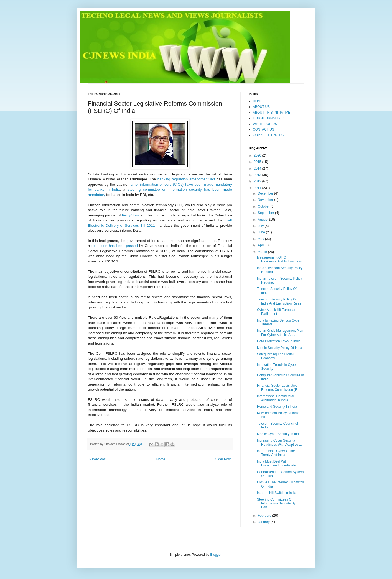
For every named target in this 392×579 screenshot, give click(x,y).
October (264, 206)
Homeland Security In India (277, 407)
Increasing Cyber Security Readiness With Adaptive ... (279, 442)
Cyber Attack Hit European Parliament (277, 312)
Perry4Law (131, 215)
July (261, 226)
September (266, 213)
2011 (258, 188)
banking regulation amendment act (186, 179)
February (265, 516)
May (261, 239)
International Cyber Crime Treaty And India (276, 453)
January (264, 522)
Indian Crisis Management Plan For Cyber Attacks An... (280, 333)
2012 (258, 181)
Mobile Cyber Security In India (279, 434)
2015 (258, 162)
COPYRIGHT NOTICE (269, 135)
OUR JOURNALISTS (268, 118)
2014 (258, 169)
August (264, 220)
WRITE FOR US (265, 124)
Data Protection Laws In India (279, 341)
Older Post (223, 459)
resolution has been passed (115, 246)
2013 (258, 175)
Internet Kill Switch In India (277, 493)
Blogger (216, 555)
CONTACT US (264, 129)
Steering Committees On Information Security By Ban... (276, 503)
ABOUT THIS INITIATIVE (272, 113)
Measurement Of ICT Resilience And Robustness (279, 259)
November (266, 200)
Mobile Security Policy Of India (280, 348)
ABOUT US (261, 107)
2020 (258, 155)
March (263, 252)
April (262, 245)
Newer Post (98, 459)
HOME (258, 101)
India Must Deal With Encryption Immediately (276, 463)
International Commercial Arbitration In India (275, 398)
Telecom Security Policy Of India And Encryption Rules (279, 301)
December (266, 193)
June (262, 232)
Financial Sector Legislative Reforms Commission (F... (278, 387)
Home (161, 459)
